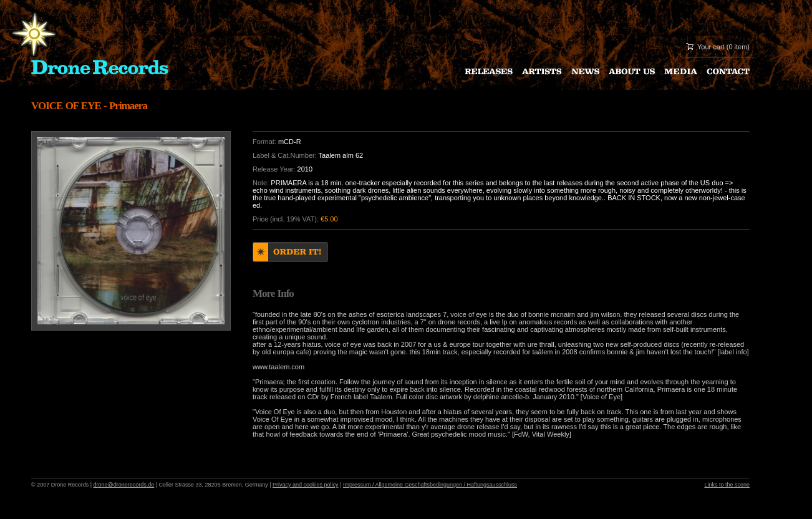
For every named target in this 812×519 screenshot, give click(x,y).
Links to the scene (727, 485)
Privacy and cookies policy (306, 485)
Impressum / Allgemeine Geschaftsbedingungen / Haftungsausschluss (430, 485)
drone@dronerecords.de (124, 485)
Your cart (711, 47)
